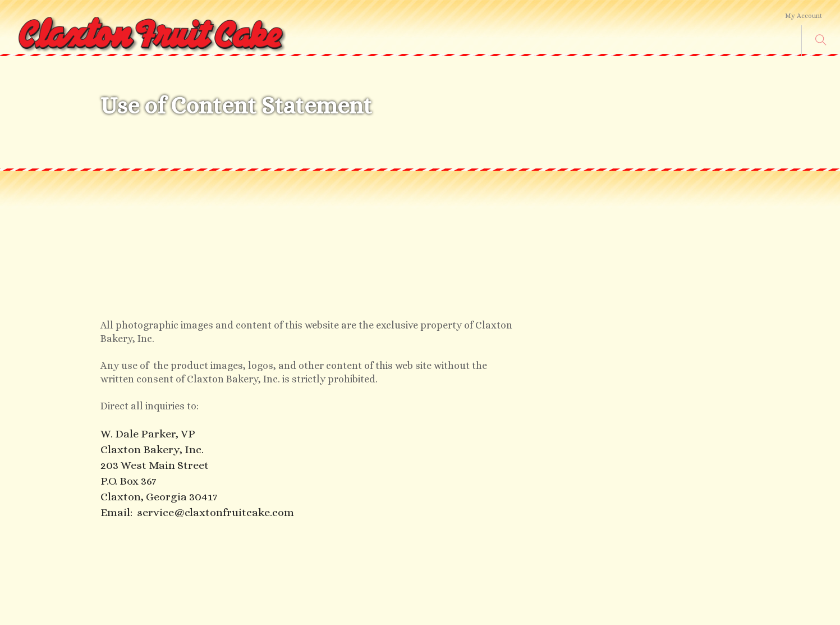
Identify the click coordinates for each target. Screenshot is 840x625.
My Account (804, 16)
